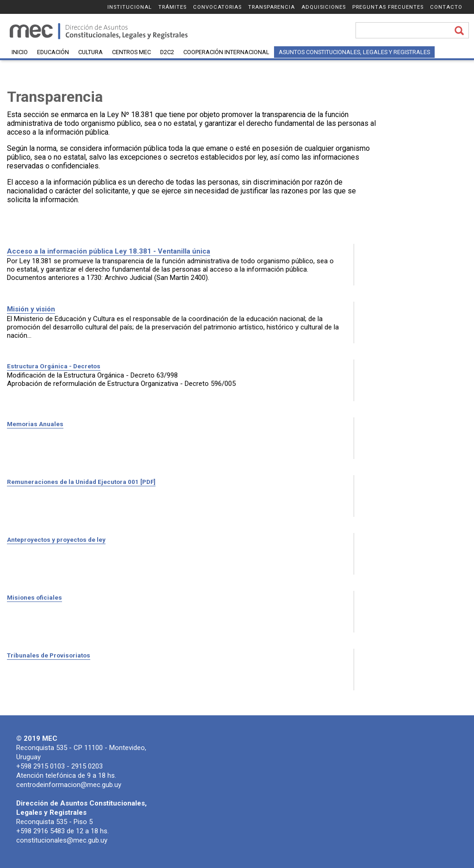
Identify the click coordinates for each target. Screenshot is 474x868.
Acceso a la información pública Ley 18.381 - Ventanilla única (109, 251)
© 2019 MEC (37, 738)
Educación (53, 52)
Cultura (90, 52)
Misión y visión (31, 309)
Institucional (130, 7)
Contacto (446, 7)
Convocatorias (217, 7)
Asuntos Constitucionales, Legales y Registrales (354, 52)
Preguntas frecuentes (388, 7)
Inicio (20, 52)
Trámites (172, 7)
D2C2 (167, 52)
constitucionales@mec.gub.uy (62, 840)
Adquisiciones (324, 7)
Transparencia (271, 7)
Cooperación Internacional (226, 52)
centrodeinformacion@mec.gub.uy (69, 785)
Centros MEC (131, 52)
